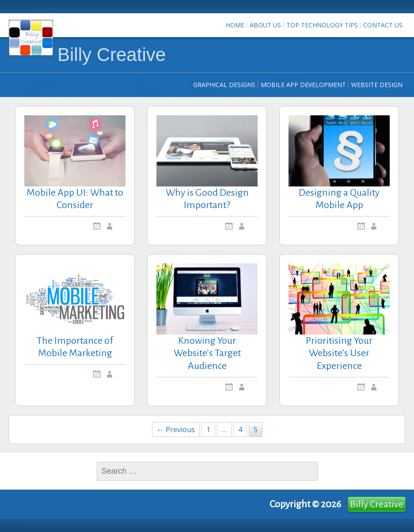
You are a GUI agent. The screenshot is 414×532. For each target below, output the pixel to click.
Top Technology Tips (322, 25)
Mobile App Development (303, 85)
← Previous (176, 429)
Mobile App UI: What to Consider (75, 199)
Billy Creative (112, 55)
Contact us (383, 25)
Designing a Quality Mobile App (339, 199)
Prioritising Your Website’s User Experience (339, 353)
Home (235, 25)
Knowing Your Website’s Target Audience (207, 353)
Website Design (377, 85)
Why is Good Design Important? (207, 199)
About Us (265, 25)
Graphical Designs (224, 85)
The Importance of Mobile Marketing (75, 347)
